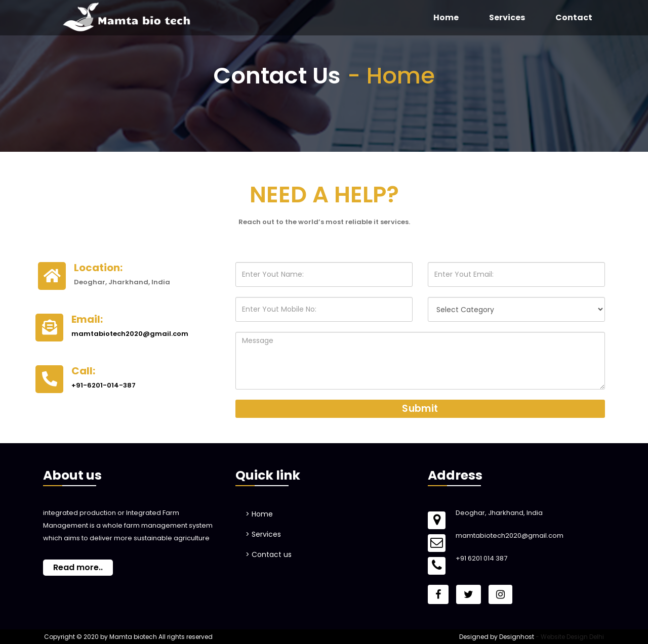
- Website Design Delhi (570, 637)
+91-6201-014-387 (104, 385)
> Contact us (269, 554)
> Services (263, 534)
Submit (420, 409)
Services (507, 17)
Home (446, 17)
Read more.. (78, 567)
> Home (259, 514)
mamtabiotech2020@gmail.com (130, 334)
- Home (391, 76)
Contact (574, 17)
